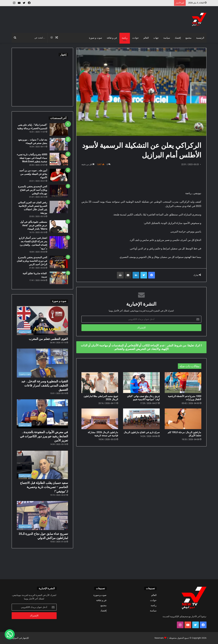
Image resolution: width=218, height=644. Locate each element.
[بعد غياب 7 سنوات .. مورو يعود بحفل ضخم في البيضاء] (59, 144)
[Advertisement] (76, 17)
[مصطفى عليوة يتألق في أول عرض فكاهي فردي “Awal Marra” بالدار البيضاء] (59, 226)
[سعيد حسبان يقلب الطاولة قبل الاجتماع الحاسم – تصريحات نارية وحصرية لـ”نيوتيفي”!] (42, 465)
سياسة (167, 38)
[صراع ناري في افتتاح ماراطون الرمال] (141, 419)
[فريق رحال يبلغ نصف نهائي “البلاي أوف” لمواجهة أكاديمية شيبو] (141, 383)
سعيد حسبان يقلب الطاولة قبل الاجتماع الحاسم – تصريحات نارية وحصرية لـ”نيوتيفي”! (44, 487)
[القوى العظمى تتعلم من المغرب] (42, 321)
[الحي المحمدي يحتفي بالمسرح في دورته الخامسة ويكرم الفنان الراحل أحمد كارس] (59, 262)
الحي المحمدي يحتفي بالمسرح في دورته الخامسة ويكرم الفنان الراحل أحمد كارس (32, 261)
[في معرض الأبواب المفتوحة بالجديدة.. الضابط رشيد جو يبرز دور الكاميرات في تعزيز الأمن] (42, 414)
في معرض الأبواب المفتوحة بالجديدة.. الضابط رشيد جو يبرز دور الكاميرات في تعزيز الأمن (44, 436)
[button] (10, 634)
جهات (156, 38)
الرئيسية (200, 38)
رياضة (125, 38)
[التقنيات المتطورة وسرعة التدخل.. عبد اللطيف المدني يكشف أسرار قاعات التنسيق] (42, 363)
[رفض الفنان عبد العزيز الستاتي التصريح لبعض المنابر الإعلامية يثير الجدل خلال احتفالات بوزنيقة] (59, 207)
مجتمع (189, 38)
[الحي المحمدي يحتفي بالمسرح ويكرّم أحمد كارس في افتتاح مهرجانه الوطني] (59, 191)
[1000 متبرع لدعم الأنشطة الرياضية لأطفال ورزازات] (183, 383)
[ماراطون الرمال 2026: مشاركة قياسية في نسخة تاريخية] (100, 419)
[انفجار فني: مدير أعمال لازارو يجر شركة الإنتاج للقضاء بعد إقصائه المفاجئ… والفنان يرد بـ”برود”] (59, 242)
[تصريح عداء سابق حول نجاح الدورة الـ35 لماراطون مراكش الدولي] (42, 515)
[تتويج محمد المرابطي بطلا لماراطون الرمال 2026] (100, 383)
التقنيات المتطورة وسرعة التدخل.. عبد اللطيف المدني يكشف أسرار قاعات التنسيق (45, 385)
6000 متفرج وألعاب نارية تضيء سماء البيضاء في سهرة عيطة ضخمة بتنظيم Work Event (32, 158)
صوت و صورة (96, 38)
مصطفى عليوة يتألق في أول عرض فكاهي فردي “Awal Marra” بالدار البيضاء (34, 225)
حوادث (135, 38)
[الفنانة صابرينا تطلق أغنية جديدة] (59, 278)
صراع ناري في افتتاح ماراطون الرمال (142, 432)
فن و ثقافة (112, 38)
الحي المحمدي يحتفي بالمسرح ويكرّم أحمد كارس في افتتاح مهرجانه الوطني (33, 190)
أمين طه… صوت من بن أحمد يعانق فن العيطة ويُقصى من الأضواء (33, 174)
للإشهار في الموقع (21, 638)
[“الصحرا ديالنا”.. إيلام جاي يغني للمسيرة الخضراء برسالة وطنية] (59, 129)
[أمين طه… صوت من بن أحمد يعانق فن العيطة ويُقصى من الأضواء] (59, 175)
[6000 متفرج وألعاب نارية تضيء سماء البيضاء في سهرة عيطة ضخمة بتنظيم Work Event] (59, 159)
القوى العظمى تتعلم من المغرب (48, 339)
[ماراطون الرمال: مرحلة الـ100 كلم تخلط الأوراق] (183, 419)
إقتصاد (178, 38)
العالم (146, 38)
